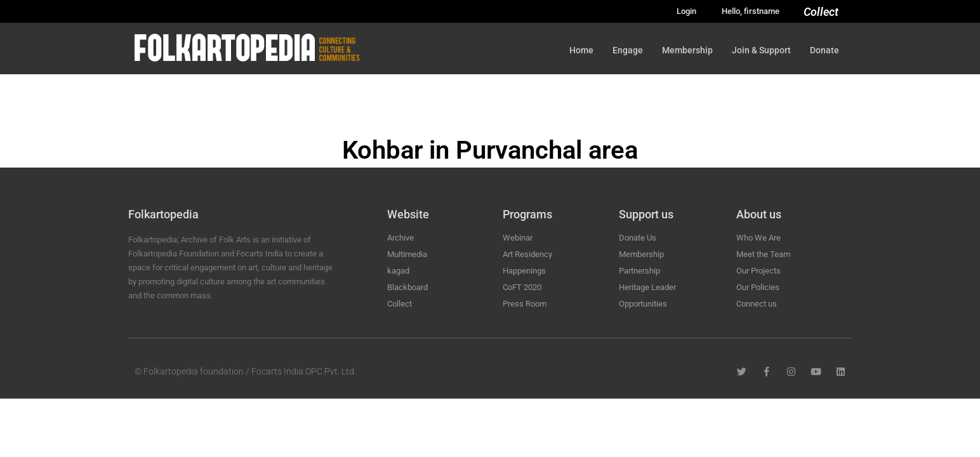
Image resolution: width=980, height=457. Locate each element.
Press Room (525, 304)
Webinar (518, 238)
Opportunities (643, 304)
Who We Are (758, 238)
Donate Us (638, 238)
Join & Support (761, 50)
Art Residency (527, 254)
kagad (398, 271)
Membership (687, 50)
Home (581, 50)
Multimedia (407, 254)
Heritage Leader (647, 287)
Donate (824, 50)
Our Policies (758, 287)
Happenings (524, 271)
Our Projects (758, 271)
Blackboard (407, 287)
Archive (401, 238)
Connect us (757, 304)
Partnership (639, 271)
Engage (628, 50)
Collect (821, 12)
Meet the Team (763, 254)
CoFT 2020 (522, 287)
